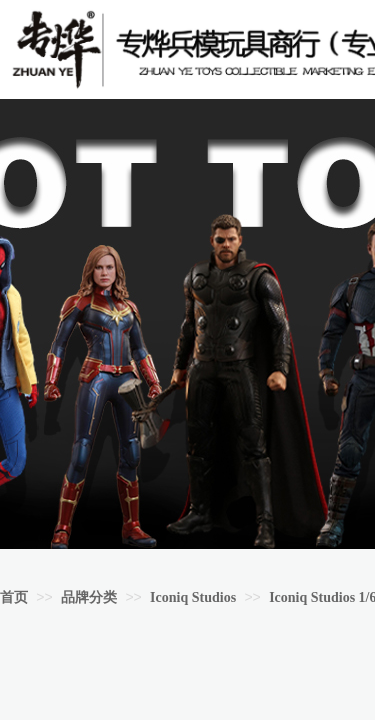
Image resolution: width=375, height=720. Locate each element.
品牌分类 (89, 597)
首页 (14, 597)
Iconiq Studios (193, 597)
